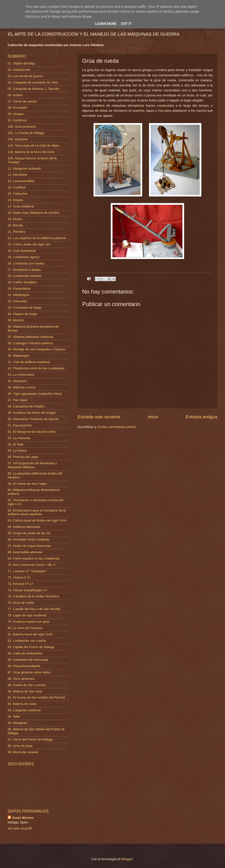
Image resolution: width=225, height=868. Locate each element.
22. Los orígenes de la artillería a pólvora (37, 238)
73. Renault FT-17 (21, 584)
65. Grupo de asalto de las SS (29, 533)
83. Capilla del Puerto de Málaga (31, 647)
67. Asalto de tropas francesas (29, 546)
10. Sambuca (17, 120)
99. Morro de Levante (23, 752)
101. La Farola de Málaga (26, 133)
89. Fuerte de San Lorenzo (27, 685)
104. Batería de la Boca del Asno (31, 152)
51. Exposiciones (20, 425)
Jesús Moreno (23, 818)
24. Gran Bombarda (22, 251)
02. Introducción (19, 70)
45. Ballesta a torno (22, 387)
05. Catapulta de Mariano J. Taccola (33, 89)
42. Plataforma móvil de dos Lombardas (36, 368)
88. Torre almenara (21, 679)
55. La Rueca (17, 451)
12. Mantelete (17, 175)
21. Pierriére (16, 232)
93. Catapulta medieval (24, 710)
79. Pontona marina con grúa (28, 622)
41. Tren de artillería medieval (29, 362)
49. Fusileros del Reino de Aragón (32, 413)
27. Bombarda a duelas (24, 270)
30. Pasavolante (19, 289)
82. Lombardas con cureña (27, 641)
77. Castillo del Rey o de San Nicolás (34, 609)
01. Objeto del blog (21, 63)
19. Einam (15, 219)
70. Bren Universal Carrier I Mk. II (31, 565)
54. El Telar (16, 444)
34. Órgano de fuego (22, 314)
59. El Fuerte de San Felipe (27, 484)
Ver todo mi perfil (20, 828)
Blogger (127, 859)
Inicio (153, 417)
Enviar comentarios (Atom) (117, 427)
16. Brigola (15, 200)
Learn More (106, 24)
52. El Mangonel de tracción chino (32, 432)
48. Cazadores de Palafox (26, 406)
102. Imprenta (18, 139)
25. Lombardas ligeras (24, 257)
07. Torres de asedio (22, 101)
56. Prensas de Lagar (23, 457)
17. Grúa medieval (21, 206)
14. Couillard (17, 187)
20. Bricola (15, 225)
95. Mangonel (17, 723)
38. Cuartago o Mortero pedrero (30, 343)
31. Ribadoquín (19, 295)
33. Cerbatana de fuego (25, 308)
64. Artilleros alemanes (24, 527)
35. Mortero (16, 320)
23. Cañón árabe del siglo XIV (29, 244)
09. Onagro (16, 114)
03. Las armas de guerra (25, 76)
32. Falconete (17, 301)
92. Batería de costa (22, 704)
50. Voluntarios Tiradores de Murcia (33, 419)
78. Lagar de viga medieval (27, 615)
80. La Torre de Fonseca (25, 628)
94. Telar (14, 717)
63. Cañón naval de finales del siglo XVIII (37, 520)
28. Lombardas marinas (25, 276)
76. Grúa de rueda (21, 603)
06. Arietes (15, 95)
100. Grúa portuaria (22, 127)
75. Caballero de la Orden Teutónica (33, 596)
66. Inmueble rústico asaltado (29, 539)
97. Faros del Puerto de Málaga (30, 739)
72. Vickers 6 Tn (19, 578)
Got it (126, 24)
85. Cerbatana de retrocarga (28, 660)
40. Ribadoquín (19, 356)
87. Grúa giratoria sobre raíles (29, 672)
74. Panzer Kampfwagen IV (27, 590)
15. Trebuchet (17, 194)
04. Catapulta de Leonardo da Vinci (33, 82)
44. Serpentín (17, 381)
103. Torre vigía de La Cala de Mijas (33, 146)
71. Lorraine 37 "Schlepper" (27, 571)
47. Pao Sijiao (18, 400)
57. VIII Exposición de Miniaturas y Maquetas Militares (32, 465)
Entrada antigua (202, 417)
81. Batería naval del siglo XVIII (30, 634)
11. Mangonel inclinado (24, 169)
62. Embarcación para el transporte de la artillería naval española (37, 512)
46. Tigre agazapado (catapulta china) (35, 394)
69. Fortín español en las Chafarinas (34, 558)
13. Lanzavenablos (21, 181)
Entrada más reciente (99, 417)
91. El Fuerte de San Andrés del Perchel (36, 698)
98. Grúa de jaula (20, 746)
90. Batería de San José (25, 691)
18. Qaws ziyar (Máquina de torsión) (33, 213)
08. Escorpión (17, 108)
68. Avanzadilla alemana (25, 552)
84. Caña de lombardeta (25, 653)
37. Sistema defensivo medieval (30, 337)
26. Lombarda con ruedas (26, 263)
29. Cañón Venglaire (22, 282)
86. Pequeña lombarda (24, 666)
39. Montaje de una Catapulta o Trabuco (36, 349)
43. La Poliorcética (21, 375)
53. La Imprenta (19, 438)
